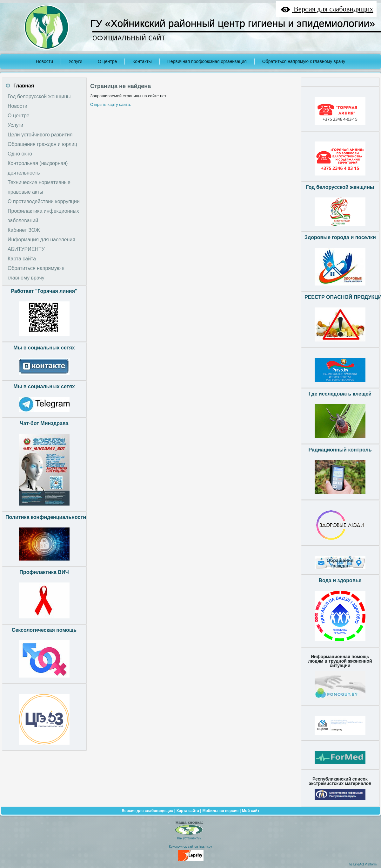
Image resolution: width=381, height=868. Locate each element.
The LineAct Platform (362, 864)
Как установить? (189, 838)
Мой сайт (251, 811)
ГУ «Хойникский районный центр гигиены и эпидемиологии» (233, 24)
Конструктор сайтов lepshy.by (190, 847)
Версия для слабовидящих (147, 811)
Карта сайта (188, 811)
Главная (24, 86)
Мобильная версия (220, 811)
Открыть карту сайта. (111, 104)
